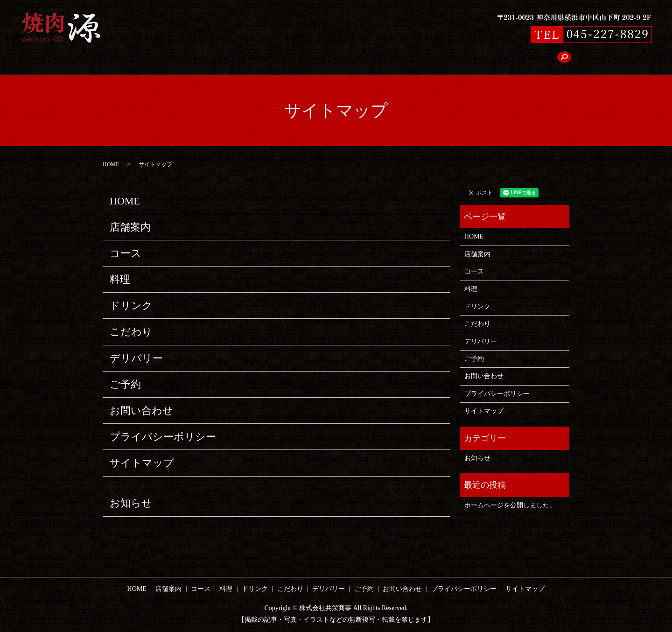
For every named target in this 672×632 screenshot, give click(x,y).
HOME (169, 59)
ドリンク (303, 59)
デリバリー (385, 59)
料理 (270, 59)
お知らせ (131, 503)
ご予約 (424, 59)
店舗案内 (205, 59)
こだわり (342, 59)
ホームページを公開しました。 (510, 505)
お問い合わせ (466, 59)
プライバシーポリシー (163, 437)
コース (241, 59)
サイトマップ (142, 463)
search (506, 59)
